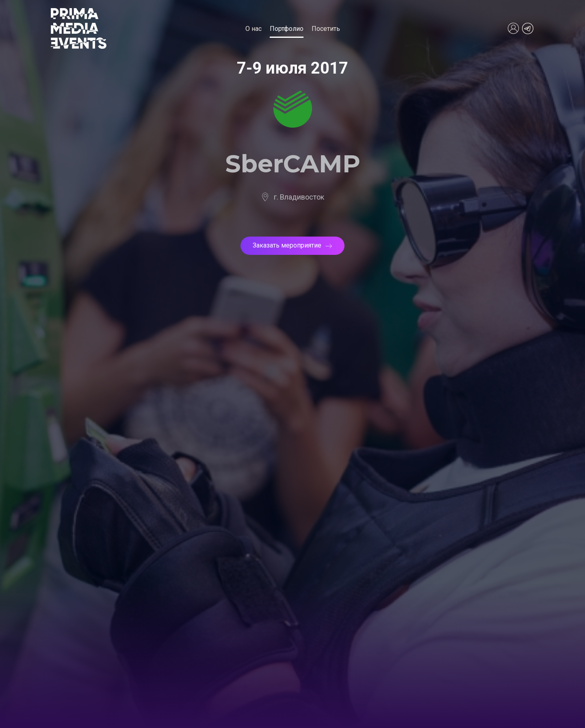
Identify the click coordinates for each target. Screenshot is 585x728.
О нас (253, 29)
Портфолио (287, 29)
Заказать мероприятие (292, 245)
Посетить (326, 29)
